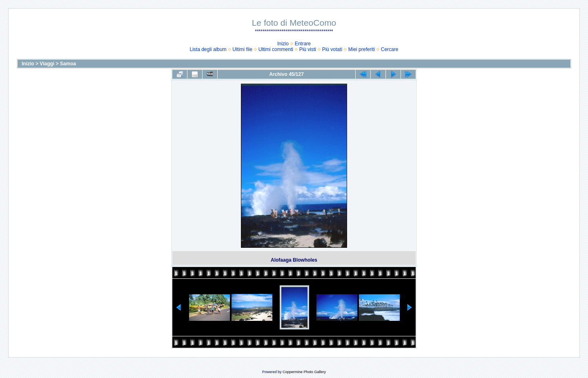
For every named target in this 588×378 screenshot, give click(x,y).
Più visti (308, 49)
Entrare (303, 44)
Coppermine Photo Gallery (304, 372)
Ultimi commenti (276, 49)
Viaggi (47, 64)
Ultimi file (242, 49)
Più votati (332, 49)
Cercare (390, 49)
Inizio (283, 44)
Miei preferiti (362, 49)
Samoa (68, 64)
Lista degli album (208, 49)
